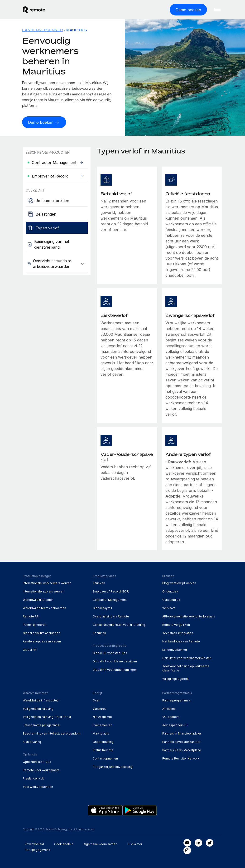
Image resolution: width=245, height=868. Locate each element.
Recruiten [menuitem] (99, 633)
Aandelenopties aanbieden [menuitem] (42, 641)
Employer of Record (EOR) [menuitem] (111, 591)
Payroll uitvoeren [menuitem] (35, 624)
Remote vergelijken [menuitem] (176, 624)
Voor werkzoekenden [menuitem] (38, 786)
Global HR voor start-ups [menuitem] (110, 653)
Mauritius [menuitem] (77, 30)
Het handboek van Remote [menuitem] (181, 641)
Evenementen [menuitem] (102, 725)
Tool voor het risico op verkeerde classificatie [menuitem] (186, 668)
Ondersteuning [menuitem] (103, 741)
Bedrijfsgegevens (37, 849)
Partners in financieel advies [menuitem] (182, 733)
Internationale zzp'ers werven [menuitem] (43, 591)
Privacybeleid (34, 844)
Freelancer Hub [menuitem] (34, 778)
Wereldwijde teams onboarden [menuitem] (44, 608)
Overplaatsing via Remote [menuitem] (111, 616)
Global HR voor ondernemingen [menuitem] (115, 669)
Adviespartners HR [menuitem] (175, 725)
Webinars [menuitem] (169, 608)
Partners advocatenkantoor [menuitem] (181, 741)
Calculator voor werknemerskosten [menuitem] (187, 658)
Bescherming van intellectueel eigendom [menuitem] (52, 733)
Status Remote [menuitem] (103, 750)
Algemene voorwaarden (100, 844)
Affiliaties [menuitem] (169, 708)
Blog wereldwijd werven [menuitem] (179, 583)
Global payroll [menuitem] (102, 608)
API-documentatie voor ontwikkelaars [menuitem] (189, 616)
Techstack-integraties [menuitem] (178, 633)
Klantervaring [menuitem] (32, 741)
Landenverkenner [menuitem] (43, 30)
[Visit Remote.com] (34, 10)
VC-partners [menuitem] (171, 716)
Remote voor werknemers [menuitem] (41, 770)
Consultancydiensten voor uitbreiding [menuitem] (119, 624)
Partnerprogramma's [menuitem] (177, 700)
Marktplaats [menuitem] (101, 733)
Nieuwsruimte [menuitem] (102, 716)
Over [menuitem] (96, 700)
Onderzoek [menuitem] (170, 591)
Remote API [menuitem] (31, 616)
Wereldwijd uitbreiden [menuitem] (38, 599)
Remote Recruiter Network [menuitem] (181, 758)
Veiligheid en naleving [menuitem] (38, 708)
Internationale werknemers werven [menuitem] (47, 583)
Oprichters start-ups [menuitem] (37, 761)
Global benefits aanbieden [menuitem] (41, 633)
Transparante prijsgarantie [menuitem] (41, 725)
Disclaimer (135, 844)
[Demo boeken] (188, 10)
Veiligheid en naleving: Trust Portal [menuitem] (47, 716)
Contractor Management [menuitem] (110, 599)
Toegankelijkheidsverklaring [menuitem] (113, 766)
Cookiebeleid (64, 844)
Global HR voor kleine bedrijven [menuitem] (115, 661)
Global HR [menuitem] (30, 649)
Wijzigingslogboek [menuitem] (175, 678)
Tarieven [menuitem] (99, 583)
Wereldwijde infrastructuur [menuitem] (41, 700)
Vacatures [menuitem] (100, 708)
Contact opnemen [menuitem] (105, 758)
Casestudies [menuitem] (171, 599)
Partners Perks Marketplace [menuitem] (182, 750)
